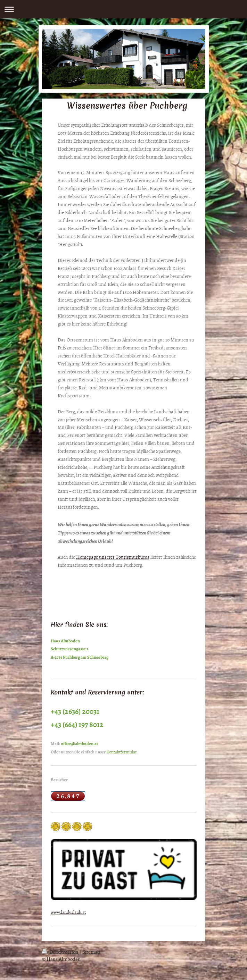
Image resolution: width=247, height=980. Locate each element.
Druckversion (61, 952)
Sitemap (91, 952)
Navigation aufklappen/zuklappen (123, 9)
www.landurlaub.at (68, 912)
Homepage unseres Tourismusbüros (113, 557)
